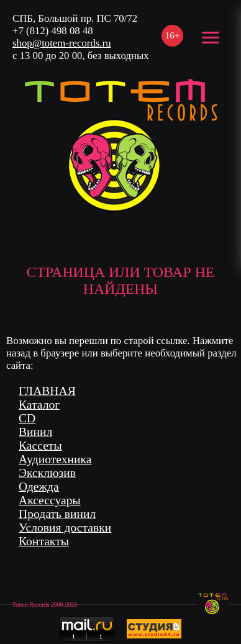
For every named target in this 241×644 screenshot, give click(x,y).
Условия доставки (65, 528)
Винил (35, 432)
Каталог (39, 405)
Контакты (44, 541)
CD (27, 418)
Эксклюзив (47, 473)
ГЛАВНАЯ (47, 391)
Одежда (39, 487)
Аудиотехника (55, 459)
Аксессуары (50, 500)
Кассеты (40, 446)
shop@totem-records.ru (62, 43)
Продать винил (57, 514)
